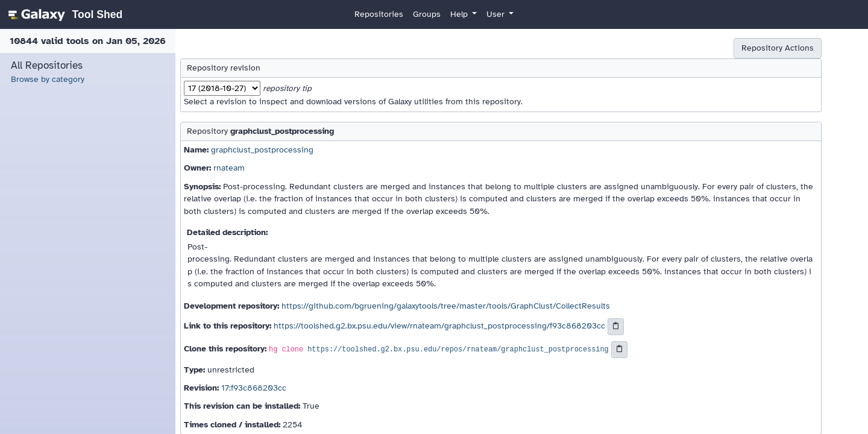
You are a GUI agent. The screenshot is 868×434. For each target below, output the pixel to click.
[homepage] (64, 14)
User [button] (497, 14)
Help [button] (460, 14)
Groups (427, 14)
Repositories (379, 14)
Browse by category (48, 79)
